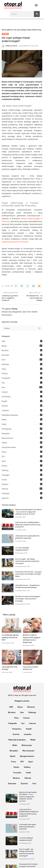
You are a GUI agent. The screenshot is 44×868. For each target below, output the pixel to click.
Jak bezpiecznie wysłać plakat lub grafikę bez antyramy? (28, 827)
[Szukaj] (37, 14)
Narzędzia (6, 434)
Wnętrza (5, 484)
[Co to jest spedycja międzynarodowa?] (8, 551)
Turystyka (6, 475)
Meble (4, 420)
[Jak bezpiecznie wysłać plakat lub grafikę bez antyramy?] (8, 539)
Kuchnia (5, 406)
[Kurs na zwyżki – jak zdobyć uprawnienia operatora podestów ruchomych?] (8, 563)
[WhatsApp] (28, 286)
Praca (4, 452)
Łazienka (5, 410)
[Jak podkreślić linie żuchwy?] (11, 657)
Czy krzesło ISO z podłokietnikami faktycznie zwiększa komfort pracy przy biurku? (28, 525)
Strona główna (7, 30)
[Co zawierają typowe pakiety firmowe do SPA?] (11, 625)
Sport (4, 461)
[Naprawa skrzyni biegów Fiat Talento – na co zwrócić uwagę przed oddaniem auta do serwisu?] (8, 513)
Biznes (4, 346)
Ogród (4, 443)
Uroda (5, 34)
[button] (36, 5)
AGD (3, 341)
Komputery (6, 397)
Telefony (5, 470)
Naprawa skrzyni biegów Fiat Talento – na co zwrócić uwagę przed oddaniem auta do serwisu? (28, 512)
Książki (4, 401)
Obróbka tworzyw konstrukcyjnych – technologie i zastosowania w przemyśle (28, 599)
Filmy (4, 369)
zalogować (17, 312)
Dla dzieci (5, 355)
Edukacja (5, 364)
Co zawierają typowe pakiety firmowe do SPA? (10, 637)
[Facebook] (16, 286)
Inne (3, 387)
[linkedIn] (33, 286)
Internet (5, 392)
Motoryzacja (7, 429)
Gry (3, 383)
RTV (3, 457)
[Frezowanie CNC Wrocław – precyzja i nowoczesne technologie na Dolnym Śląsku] (8, 576)
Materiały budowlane (10, 415)
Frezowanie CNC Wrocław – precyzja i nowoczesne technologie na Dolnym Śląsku (29, 574)
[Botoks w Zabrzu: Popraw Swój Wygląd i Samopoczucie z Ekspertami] (33, 625)
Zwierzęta (6, 493)
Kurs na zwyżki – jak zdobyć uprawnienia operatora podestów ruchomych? (27, 561)
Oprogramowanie (9, 447)
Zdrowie (5, 489)
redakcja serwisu (11, 46)
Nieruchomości (7, 438)
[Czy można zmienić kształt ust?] (33, 657)
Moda (4, 424)
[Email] (39, 286)
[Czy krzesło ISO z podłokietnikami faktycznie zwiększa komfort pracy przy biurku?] (8, 526)
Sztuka (4, 466)
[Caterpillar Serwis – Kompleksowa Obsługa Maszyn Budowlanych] (8, 588)
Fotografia (6, 378)
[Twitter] (22, 286)
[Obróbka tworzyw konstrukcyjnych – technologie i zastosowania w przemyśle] (8, 600)
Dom (4, 360)
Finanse (5, 373)
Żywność (5, 498)
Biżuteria (5, 350)
